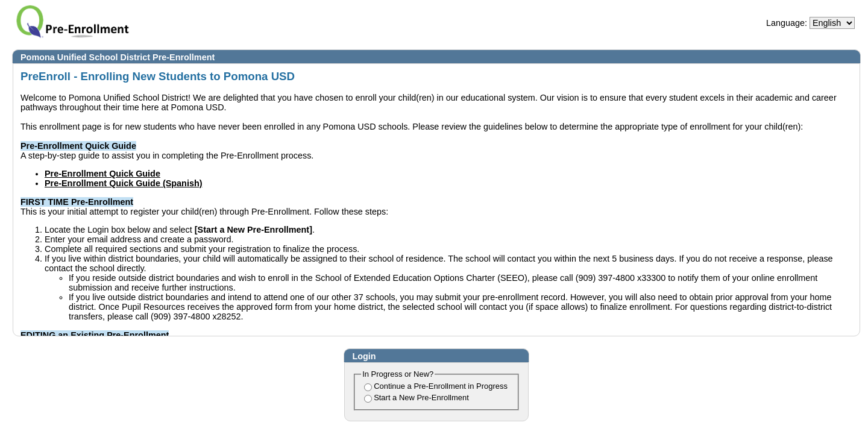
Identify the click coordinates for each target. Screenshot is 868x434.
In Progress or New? (398, 374)
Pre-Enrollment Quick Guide (102, 174)
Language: (787, 23)
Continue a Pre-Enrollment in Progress (441, 386)
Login (364, 356)
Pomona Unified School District (85, 57)
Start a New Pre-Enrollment (421, 398)
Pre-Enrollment (184, 57)
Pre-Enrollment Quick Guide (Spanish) (123, 183)
